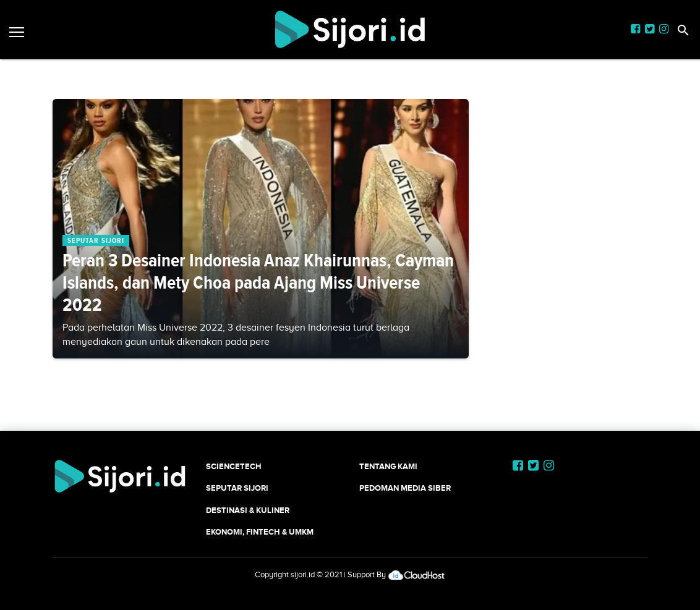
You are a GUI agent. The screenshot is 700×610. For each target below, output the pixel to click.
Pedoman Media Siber (405, 488)
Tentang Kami (388, 466)
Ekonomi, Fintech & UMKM (260, 532)
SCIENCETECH (234, 466)
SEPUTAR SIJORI (237, 488)
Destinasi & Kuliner (248, 510)
